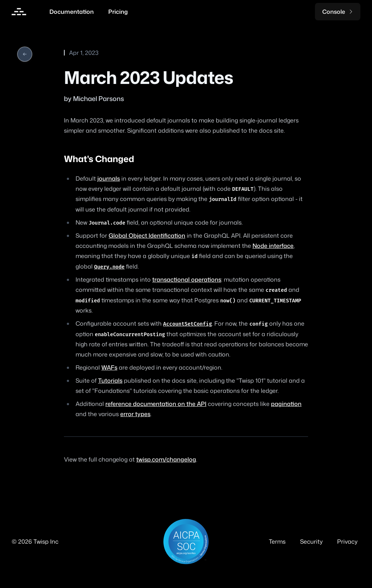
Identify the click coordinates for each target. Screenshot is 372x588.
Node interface (273, 246)
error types (135, 414)
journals (109, 178)
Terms (277, 541)
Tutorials (110, 380)
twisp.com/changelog (166, 459)
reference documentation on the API (156, 404)
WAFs (109, 367)
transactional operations (187, 279)
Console (338, 12)
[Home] (19, 12)
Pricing (118, 12)
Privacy (347, 541)
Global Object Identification (147, 235)
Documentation (72, 12)
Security (311, 541)
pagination (286, 404)
